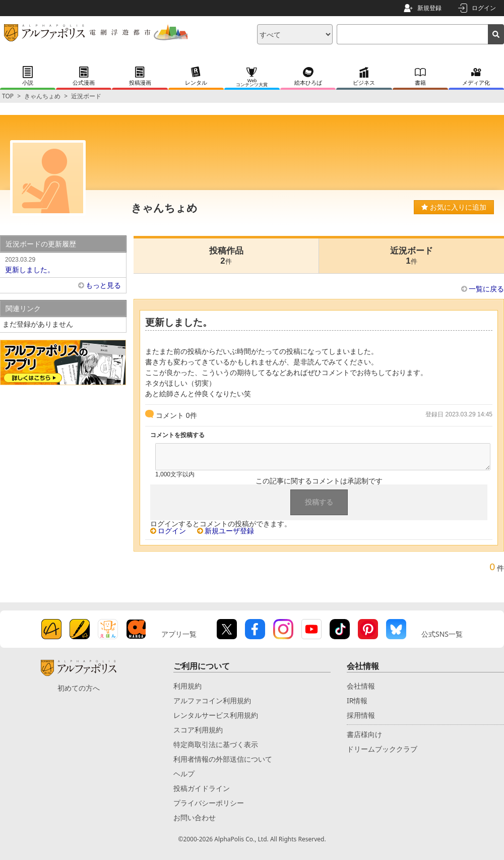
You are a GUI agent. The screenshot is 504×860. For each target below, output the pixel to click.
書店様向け (364, 734)
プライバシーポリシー (209, 803)
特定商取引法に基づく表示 (216, 744)
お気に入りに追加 (454, 207)
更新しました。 (63, 264)
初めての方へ (79, 688)
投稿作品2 (226, 256)
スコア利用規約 (198, 730)
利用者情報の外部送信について (223, 759)
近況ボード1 (412, 256)
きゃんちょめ (42, 96)
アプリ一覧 (179, 634)
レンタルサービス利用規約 (216, 715)
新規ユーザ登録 (229, 531)
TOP (8, 96)
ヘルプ (184, 774)
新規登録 (429, 8)
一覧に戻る (486, 289)
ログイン (484, 8)
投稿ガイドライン (202, 788)
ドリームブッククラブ (382, 749)
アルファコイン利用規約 (212, 700)
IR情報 (357, 700)
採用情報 (361, 715)
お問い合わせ (195, 817)
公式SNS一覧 (442, 634)
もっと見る (103, 285)
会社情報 (361, 686)
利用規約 (187, 686)
